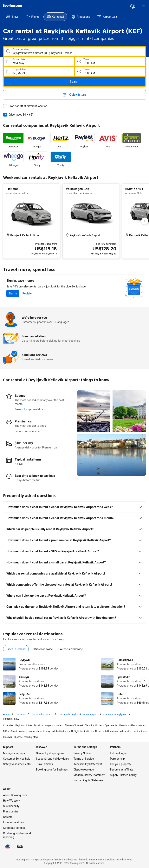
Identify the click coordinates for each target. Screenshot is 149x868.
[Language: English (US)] (8, 831)
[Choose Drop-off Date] (39, 71)
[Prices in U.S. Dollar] (20, 831)
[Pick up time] (110, 61)
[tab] (16, 634)
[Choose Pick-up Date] (39, 61)
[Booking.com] (12, 6)
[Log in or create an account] (133, 6)
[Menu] (144, 6)
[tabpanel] (74, 666)
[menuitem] (12, 17)
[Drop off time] (110, 71)
